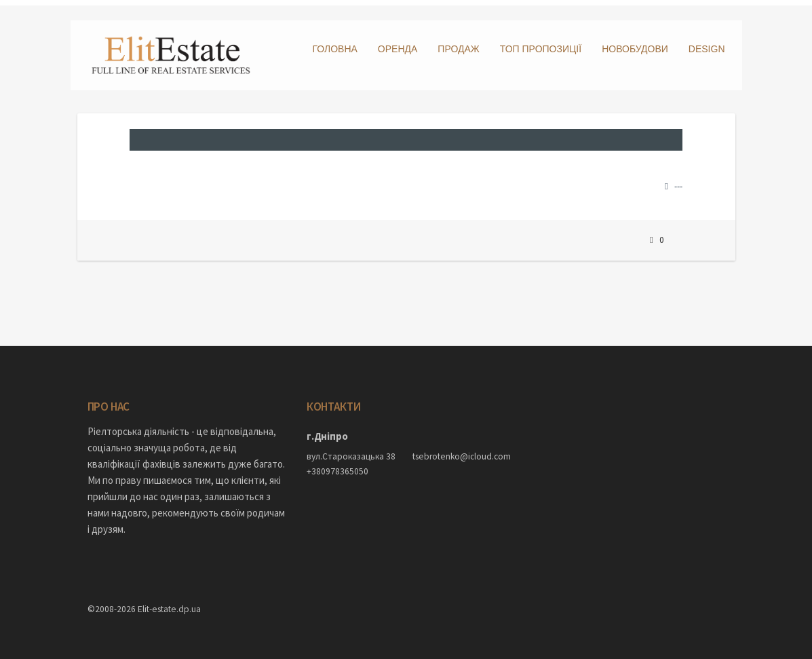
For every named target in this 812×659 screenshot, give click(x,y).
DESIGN (707, 49)
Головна (334, 49)
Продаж (458, 49)
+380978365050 (337, 466)
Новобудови (635, 49)
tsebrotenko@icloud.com (459, 452)
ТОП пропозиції (541, 49)
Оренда (398, 49)
